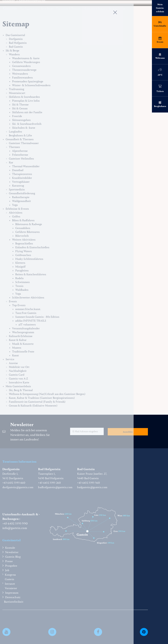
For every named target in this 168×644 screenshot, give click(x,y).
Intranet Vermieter (11, 586)
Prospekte (11, 566)
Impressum (12, 593)
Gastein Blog (13, 557)
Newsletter (12, 552)
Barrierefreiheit (14, 602)
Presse (9, 561)
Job (7, 570)
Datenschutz (13, 597)
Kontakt (10, 548)
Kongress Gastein (10, 577)
